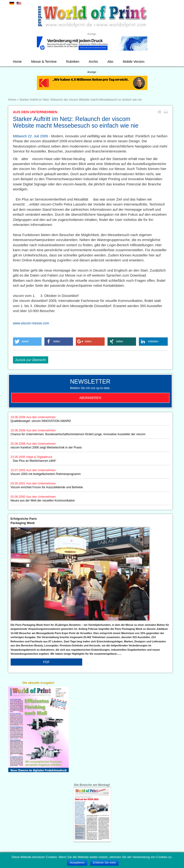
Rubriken (73, 62)
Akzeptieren (77, 863)
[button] (27, 342)
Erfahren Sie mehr (104, 863)
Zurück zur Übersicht (31, 360)
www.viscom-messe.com (31, 323)
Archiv (93, 62)
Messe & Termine (44, 62)
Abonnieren (90, 398)
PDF (46, 662)
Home (17, 62)
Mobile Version (134, 62)
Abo (110, 62)
